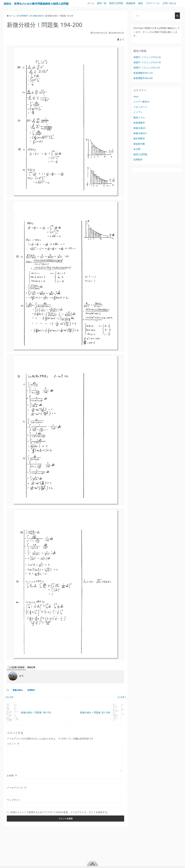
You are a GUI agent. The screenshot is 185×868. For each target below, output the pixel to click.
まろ (122, 46)
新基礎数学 (139, 130)
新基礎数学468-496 (143, 85)
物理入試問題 (133, 3)
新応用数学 (139, 145)
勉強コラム (139, 124)
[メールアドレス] (65, 805)
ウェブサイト (14, 812)
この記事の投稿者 (17, 674)
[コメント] (65, 768)
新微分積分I (18, 697)
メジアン (138, 119)
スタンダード (140, 114)
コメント (13, 751)
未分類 (137, 156)
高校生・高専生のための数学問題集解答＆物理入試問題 (44, 7)
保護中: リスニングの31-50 (147, 69)
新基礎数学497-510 (143, 80)
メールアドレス (17, 799)
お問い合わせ (169, 10)
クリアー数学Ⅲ (141, 108)
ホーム (108, 3)
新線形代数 (139, 151)
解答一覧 (119, 3)
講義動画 (147, 3)
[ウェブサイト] (65, 817)
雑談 (157, 3)
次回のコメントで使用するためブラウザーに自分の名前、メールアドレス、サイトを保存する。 (60, 824)
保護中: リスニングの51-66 (147, 64)
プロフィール (169, 3)
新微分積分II (140, 140)
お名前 (12, 787)
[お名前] (65, 792)
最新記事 (34, 674)
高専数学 (31, 697)
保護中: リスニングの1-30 (147, 74)
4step (136, 103)
